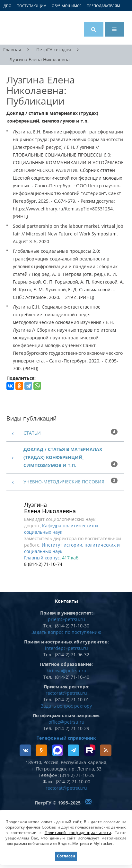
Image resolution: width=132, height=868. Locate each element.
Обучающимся (67, 6)
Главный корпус (42, 558)
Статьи (32, 433)
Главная (12, 50)
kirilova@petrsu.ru (66, 671)
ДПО (8, 6)
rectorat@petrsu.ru (66, 693)
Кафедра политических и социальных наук (61, 529)
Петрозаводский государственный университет (31, 28)
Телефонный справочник (66, 738)
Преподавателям (103, 6)
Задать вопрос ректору (66, 706)
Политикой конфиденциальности (78, 833)
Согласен (66, 856)
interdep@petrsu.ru (66, 648)
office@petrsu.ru (66, 722)
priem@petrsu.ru (66, 619)
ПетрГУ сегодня (54, 50)
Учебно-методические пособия (64, 482)
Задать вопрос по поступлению (66, 632)
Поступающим (32, 6)
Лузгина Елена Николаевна (40, 60)
